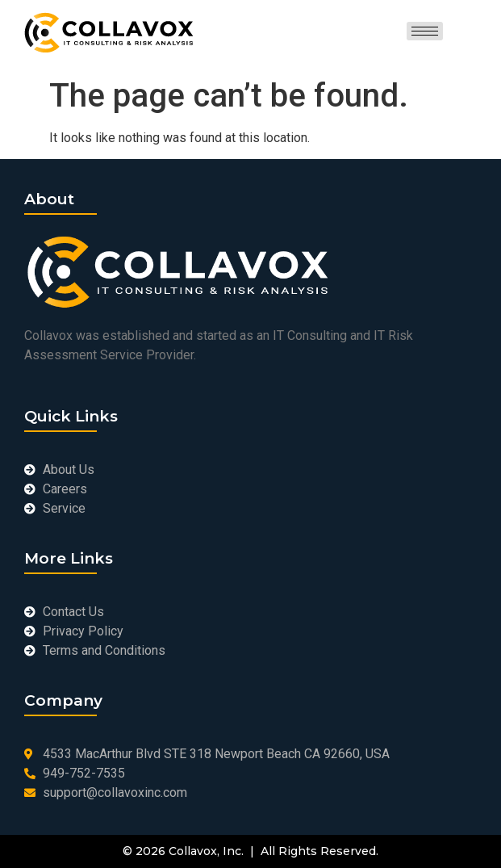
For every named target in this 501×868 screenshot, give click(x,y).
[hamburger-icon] (425, 31)
